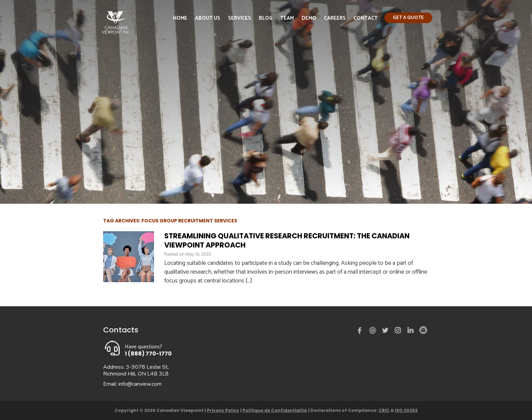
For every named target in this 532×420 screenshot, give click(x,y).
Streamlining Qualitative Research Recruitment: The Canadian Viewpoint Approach (287, 240)
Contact (366, 18)
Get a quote (408, 18)
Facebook (361, 332)
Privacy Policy (223, 410)
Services (240, 18)
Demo (309, 18)
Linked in (411, 332)
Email (423, 330)
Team (287, 18)
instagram (398, 332)
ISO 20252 (406, 410)
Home (180, 18)
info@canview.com (140, 384)
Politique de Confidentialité (275, 410)
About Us (208, 18)
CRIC (385, 410)
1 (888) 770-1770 (148, 354)
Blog (266, 18)
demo (374, 330)
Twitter (386, 332)
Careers (335, 18)
